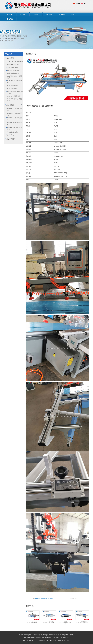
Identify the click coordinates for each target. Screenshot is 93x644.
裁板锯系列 (10, 58)
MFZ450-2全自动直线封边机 (15, 114)
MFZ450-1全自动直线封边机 (15, 109)
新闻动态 (49, 15)
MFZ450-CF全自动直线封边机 (15, 128)
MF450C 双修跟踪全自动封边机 (44, 599)
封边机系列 (10, 105)
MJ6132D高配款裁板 (82, 622)
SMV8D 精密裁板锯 (13, 67)
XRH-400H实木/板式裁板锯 (15, 62)
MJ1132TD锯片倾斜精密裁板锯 (15, 100)
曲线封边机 (11, 135)
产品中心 (36, 15)
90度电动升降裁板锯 (13, 73)
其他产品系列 (11, 139)
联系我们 (10, 19)
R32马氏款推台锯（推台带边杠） (15, 77)
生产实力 (75, 15)
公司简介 (23, 15)
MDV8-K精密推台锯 (13, 64)
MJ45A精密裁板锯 (32, 622)
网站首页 (10, 15)
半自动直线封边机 (12, 132)
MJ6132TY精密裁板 (49, 622)
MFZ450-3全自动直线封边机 (15, 119)
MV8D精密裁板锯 (12, 88)
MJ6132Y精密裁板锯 (13, 70)
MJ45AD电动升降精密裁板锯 (15, 82)
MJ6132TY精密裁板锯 (14, 96)
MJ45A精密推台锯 (13, 86)
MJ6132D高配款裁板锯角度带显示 (15, 92)
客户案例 (62, 15)
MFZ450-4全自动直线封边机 (15, 123)
